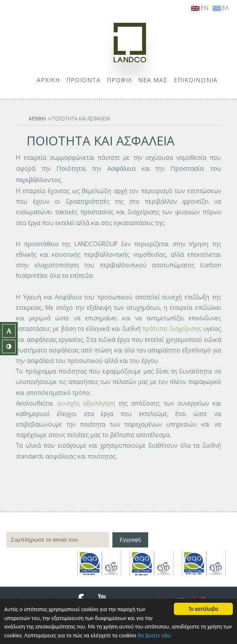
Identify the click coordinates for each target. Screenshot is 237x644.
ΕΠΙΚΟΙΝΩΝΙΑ (196, 80)
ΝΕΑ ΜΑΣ (153, 80)
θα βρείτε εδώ (154, 636)
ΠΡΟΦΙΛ (119, 80)
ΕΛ (221, 8)
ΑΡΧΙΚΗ (48, 80)
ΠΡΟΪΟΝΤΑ (83, 80)
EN (200, 8)
